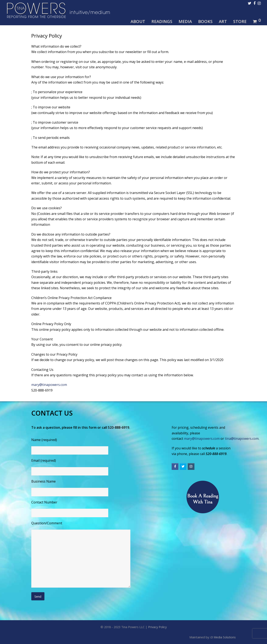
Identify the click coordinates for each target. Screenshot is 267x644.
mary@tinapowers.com (49, 385)
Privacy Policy (157, 627)
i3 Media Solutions (223, 637)
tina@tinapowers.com (242, 439)
